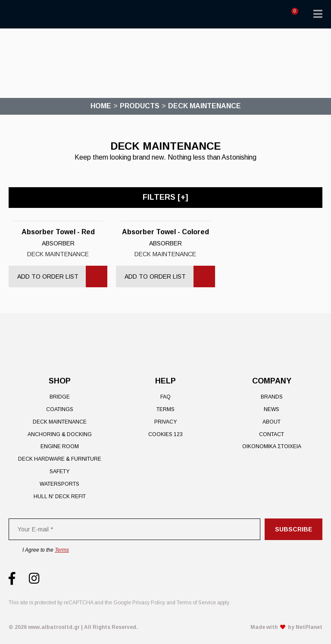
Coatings (60, 409)
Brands (272, 397)
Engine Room (60, 446)
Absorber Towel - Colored (165, 232)
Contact (272, 434)
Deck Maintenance (58, 254)
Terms (165, 409)
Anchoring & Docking (60, 434)
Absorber (58, 243)
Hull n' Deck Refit (60, 496)
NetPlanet (309, 627)
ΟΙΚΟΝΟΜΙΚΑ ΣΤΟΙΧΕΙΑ (272, 446)
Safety (59, 471)
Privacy (165, 422)
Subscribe (294, 529)
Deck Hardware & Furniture (60, 459)
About (272, 422)
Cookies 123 (165, 434)
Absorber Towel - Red (58, 232)
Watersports (59, 484)
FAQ (165, 397)
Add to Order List (48, 276)
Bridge (60, 397)
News (272, 409)
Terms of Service (196, 603)
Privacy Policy (149, 603)
